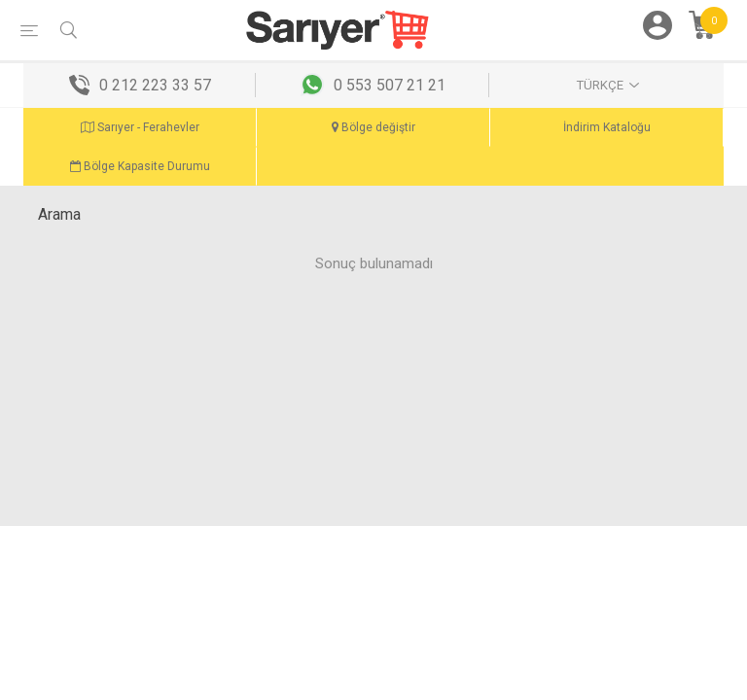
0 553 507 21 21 (390, 85)
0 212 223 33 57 (155, 85)
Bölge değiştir (373, 127)
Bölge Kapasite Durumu (140, 166)
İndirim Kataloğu (607, 127)
